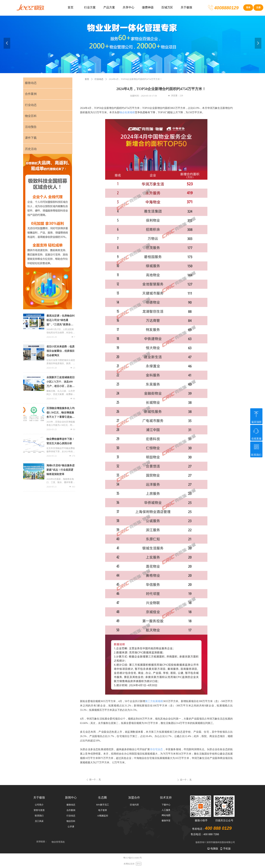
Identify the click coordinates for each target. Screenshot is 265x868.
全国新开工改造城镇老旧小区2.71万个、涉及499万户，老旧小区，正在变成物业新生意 (61, 382)
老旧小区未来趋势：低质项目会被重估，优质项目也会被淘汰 (61, 351)
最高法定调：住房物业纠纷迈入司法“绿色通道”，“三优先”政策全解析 (61, 321)
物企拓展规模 (127, 112)
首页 (87, 79)
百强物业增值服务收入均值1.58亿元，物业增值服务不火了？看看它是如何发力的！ (61, 413)
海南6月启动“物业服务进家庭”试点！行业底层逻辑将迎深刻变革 (61, 470)
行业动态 (99, 79)
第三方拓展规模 (154, 701)
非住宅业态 (156, 749)
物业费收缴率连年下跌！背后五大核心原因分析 (61, 441)
